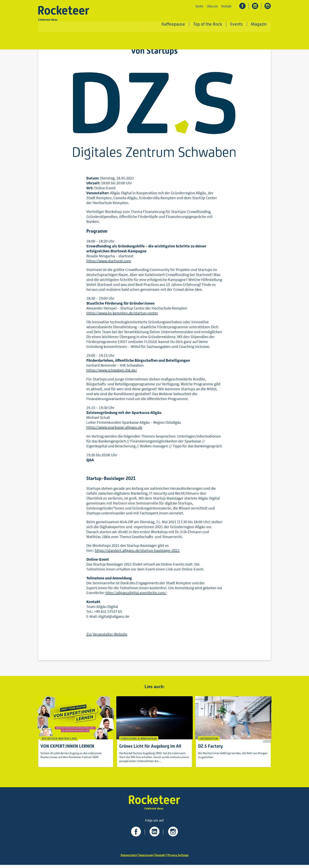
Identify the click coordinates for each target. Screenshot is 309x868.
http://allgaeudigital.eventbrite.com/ (136, 595)
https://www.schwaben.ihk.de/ (112, 372)
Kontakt (226, 6)
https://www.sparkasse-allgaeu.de (114, 429)
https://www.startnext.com (109, 263)
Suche (199, 6)
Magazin (259, 25)
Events (237, 25)
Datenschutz (127, 858)
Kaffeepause (174, 25)
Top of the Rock (208, 25)
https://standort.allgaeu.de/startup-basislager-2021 (137, 552)
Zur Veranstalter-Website (107, 636)
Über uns (212, 6)
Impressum (146, 858)
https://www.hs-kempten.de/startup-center (122, 315)
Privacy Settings (179, 858)
